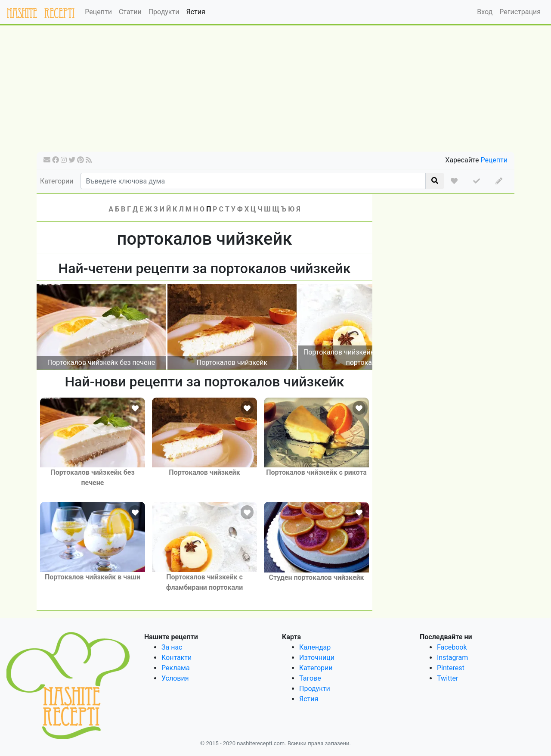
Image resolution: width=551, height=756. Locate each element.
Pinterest (451, 668)
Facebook (452, 647)
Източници (317, 658)
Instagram (452, 658)
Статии (130, 12)
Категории (57, 181)
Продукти (164, 12)
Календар (315, 647)
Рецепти (98, 12)
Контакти (176, 658)
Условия (175, 678)
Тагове (310, 678)
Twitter (447, 678)
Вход (485, 12)
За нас (172, 647)
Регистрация (520, 12)
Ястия (195, 12)
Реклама (176, 668)
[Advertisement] (275, 91)
